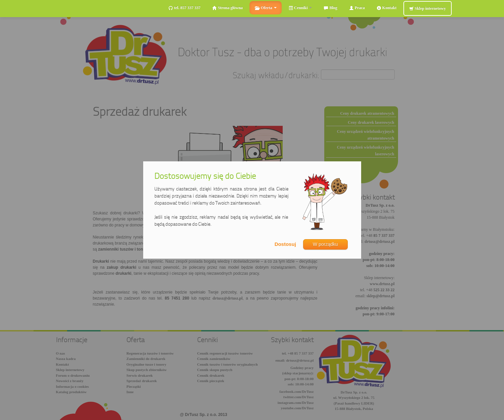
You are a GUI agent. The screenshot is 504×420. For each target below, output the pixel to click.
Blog (330, 8)
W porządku (325, 244)
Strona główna (228, 8)
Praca (357, 8)
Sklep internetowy (428, 9)
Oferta (266, 8)
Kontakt (387, 8)
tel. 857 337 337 (184, 8)
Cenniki (300, 8)
